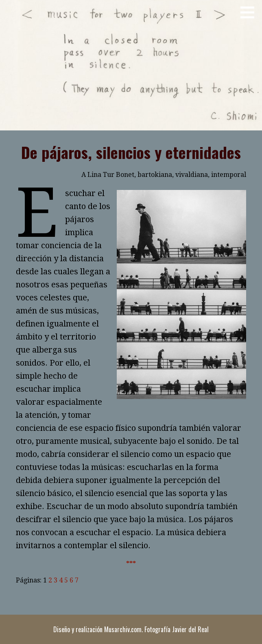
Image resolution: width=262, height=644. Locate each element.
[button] (250, 12)
